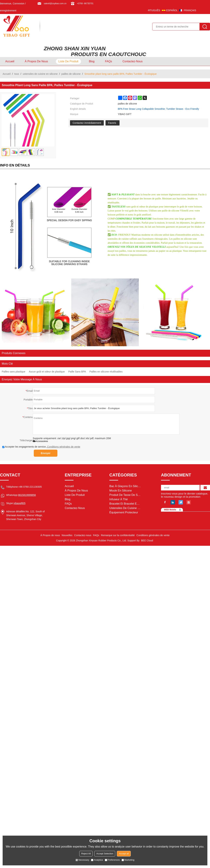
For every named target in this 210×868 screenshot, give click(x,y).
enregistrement (8, 11)
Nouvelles (67, 535)
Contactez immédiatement (87, 123)
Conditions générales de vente (64, 447)
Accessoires (40, 441)
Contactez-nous (133, 61)
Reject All (86, 854)
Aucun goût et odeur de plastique (47, 372)
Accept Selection (105, 854)
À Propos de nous (36, 61)
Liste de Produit (68, 61)
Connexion (18, 4)
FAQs (108, 61)
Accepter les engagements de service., (41, 447)
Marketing (128, 860)
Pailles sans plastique (14, 372)
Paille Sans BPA (77, 372)
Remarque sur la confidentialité (118, 535)
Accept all (124, 854)
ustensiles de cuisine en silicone (40, 74)
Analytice (97, 860)
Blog (92, 61)
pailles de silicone (71, 74)
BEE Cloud (147, 541)
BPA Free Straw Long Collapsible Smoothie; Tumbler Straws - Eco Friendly (158, 109)
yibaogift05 (20, 503)
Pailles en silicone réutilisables (106, 372)
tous (17, 74)
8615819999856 (27, 495)
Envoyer (46, 453)
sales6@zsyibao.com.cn (55, 4)
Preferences (112, 860)
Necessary (82, 860)
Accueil (10, 61)
